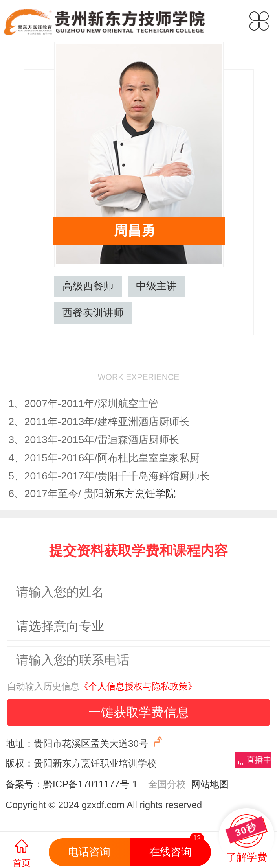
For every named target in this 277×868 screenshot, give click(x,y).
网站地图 (207, 784)
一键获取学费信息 (139, 712)
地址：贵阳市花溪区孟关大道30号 (85, 742)
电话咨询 (89, 852)
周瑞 (262, 202)
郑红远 (15, 202)
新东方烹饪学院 (140, 494)
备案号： (24, 784)
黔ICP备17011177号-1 (90, 784)
